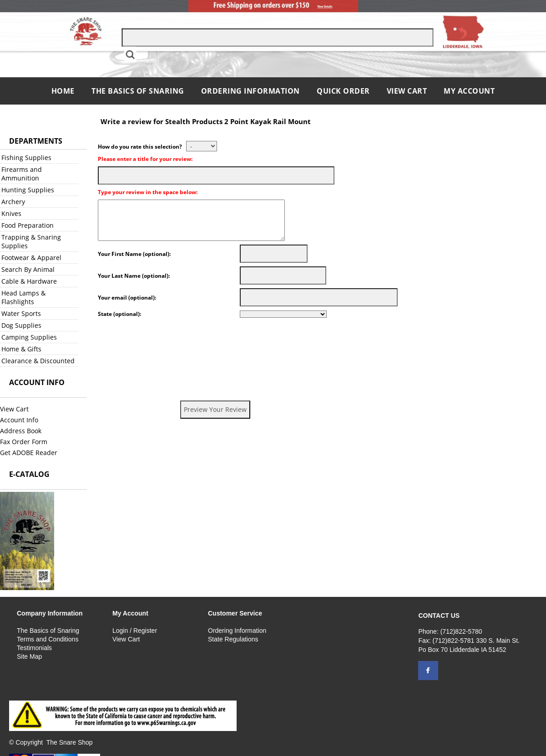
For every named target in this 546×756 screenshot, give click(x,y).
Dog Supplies (21, 325)
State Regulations (233, 639)
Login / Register (135, 631)
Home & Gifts (21, 349)
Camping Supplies (29, 337)
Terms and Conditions (48, 639)
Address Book (21, 431)
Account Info (19, 420)
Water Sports (21, 313)
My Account (469, 91)
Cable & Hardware (29, 281)
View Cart (407, 91)
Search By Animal (28, 269)
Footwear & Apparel (31, 258)
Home (64, 91)
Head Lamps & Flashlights (23, 297)
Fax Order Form (24, 442)
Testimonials (34, 648)
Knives (11, 213)
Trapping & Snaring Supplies (31, 241)
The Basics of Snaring (138, 91)
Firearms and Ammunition (22, 174)
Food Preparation (28, 225)
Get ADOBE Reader (29, 453)
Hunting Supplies (28, 190)
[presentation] (167, 339)
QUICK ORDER (343, 91)
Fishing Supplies (26, 158)
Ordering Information (252, 91)
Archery (13, 202)
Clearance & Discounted (38, 361)
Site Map (29, 656)
